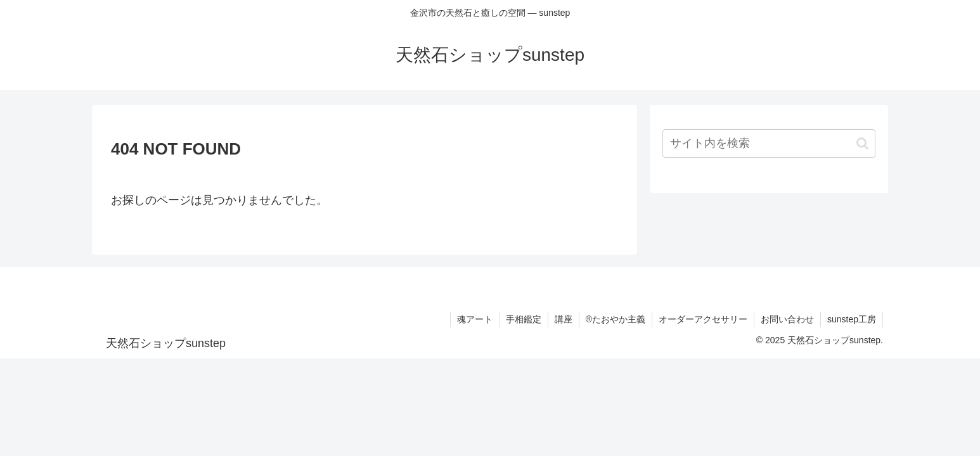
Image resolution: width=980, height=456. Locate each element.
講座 (564, 319)
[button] (862, 143)
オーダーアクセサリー (703, 319)
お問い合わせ (787, 319)
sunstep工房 (852, 319)
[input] (769, 143)
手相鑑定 (524, 319)
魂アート (475, 319)
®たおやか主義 (616, 319)
